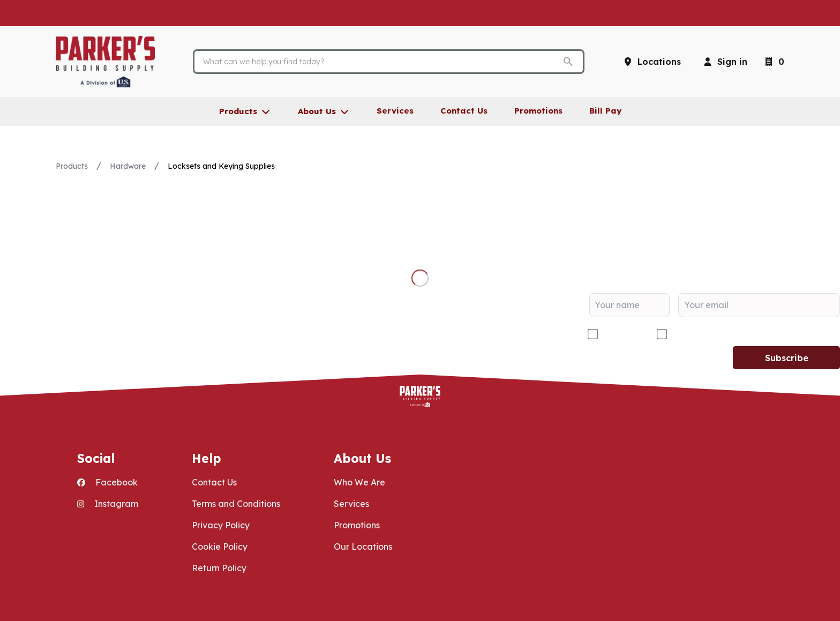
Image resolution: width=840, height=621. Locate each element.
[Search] (380, 62)
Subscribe (787, 358)
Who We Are (359, 482)
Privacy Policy (221, 525)
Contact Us (214, 482)
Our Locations (363, 547)
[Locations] (652, 62)
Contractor (623, 334)
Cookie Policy (220, 547)
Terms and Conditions (236, 504)
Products (72, 166)
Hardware (128, 166)
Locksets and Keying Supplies (221, 166)
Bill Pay (605, 111)
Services (351, 504)
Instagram (108, 504)
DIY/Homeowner (705, 334)
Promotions (357, 525)
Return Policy (219, 568)
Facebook (107, 482)
